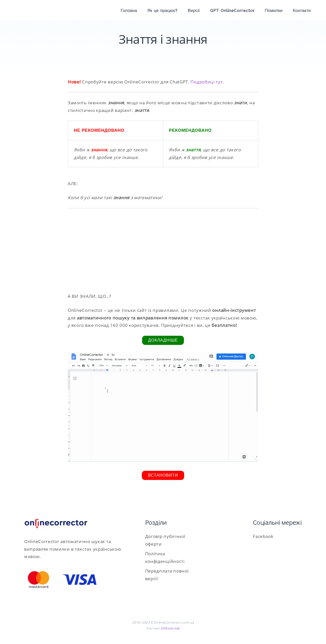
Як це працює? (162, 10)
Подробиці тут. (207, 82)
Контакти (302, 10)
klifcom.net (170, 628)
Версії (194, 10)
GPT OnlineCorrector (232, 10)
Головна (129, 10)
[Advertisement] (163, 250)
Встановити (163, 475)
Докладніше (163, 340)
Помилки (274, 10)
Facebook (263, 536)
